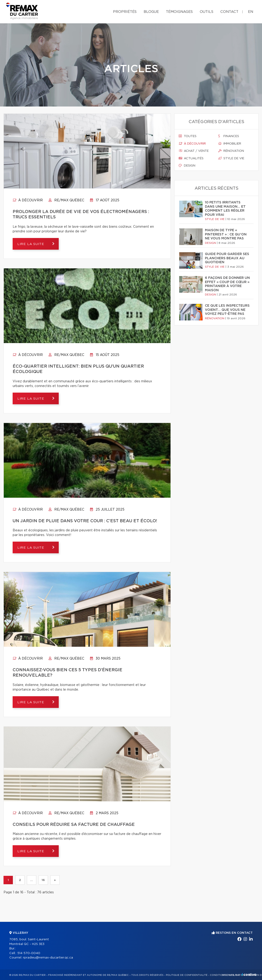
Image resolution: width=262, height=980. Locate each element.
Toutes (188, 136)
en (251, 12)
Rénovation (231, 151)
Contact (229, 12)
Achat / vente (194, 151)
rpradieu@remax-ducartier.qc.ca (48, 958)
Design (187, 166)
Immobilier (230, 144)
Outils (207, 12)
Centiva (249, 975)
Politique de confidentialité (187, 975)
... (31, 880)
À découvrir (28, 200)
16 (43, 880)
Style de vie (231, 158)
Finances (229, 136)
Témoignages (179, 12)
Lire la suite (31, 244)
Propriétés (125, 12)
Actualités (191, 158)
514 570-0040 (29, 953)
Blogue (151, 12)
